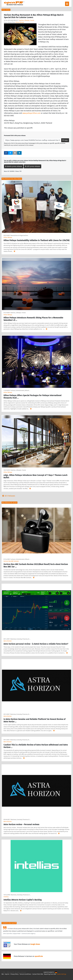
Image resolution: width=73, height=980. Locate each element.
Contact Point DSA (38, 974)
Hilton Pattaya (20, 22)
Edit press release (32, 166)
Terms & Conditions (25, 974)
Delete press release (14, 166)
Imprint (7, 974)
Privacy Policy (14, 974)
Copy (65, 140)
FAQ (3, 974)
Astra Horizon (8, 641)
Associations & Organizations (19, 235)
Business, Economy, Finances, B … (21, 639)
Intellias (6, 897)
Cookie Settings (62, 974)
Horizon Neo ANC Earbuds (11, 561)
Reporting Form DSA (50, 974)
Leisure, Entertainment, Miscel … (20, 390)
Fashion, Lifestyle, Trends (27, 20)
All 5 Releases (8, 496)
